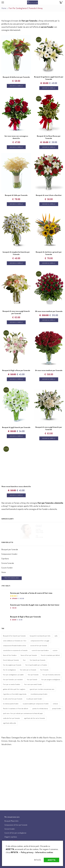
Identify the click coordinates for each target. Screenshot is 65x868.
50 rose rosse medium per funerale (49, 311)
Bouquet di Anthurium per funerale (16, 77)
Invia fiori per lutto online (11, 766)
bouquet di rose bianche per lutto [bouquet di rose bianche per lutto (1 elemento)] (40, 636)
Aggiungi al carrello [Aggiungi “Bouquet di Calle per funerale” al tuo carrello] (16, 204)
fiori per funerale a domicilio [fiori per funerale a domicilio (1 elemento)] (51, 675)
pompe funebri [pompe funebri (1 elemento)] (57, 709)
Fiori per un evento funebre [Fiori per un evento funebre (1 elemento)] (12, 685)
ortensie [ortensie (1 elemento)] (55, 704)
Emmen (5, 741)
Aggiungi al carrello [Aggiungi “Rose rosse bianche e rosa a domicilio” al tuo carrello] (16, 496)
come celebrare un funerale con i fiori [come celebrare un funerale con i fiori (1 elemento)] (15, 641)
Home (4, 8)
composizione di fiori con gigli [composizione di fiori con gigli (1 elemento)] (40, 641)
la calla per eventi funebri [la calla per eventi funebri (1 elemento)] (34, 699)
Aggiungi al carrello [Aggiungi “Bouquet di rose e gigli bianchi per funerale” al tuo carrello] (49, 439)
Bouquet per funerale (10, 550)
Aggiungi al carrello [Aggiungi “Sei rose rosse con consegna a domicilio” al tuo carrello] (16, 147)
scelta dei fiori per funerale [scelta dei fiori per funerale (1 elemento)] (11, 719)
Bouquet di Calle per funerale (16, 195)
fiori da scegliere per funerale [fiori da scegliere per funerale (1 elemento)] (12, 665)
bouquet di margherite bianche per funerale (16, 253)
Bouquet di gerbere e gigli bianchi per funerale (49, 78)
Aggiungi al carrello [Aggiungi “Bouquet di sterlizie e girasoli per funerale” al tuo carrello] (49, 263)
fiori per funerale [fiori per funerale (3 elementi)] (33, 675)
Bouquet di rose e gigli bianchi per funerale (49, 429)
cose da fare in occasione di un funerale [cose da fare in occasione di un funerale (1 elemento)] (15, 651)
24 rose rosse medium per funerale (49, 371)
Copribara (5, 559)
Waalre (59, 741)
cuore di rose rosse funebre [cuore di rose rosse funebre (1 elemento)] (40, 651)
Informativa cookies (44, 852)
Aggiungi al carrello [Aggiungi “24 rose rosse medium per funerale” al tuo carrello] (49, 380)
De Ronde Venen (27, 741)
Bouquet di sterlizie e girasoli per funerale (49, 253)
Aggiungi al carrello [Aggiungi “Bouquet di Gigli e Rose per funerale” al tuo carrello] (16, 380)
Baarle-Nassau (49, 738)
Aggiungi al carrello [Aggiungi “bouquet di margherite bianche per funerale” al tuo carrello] (16, 263)
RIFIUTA (38, 860)
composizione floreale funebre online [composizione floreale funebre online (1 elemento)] (15, 646)
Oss (19, 741)
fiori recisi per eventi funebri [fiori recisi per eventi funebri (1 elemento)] (33, 685)
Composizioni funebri (9, 554)
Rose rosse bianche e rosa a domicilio (16, 487)
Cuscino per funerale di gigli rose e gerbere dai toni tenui (35, 605)
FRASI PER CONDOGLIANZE (12, 578)
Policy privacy (27, 852)
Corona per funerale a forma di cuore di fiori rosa (31, 593)
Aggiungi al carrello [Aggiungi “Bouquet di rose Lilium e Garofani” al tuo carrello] (49, 204)
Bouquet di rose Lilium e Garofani (49, 195)
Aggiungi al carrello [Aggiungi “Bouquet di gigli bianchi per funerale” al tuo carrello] (16, 437)
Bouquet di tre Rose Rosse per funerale (49, 137)
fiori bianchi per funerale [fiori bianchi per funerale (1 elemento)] (38, 661)
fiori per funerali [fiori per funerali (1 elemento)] (32, 680)
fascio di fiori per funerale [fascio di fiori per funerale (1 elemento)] (29, 656)
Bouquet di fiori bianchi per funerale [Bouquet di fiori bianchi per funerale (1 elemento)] (14, 636)
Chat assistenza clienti (10, 786)
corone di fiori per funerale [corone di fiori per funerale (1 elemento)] (39, 646)
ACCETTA (51, 860)
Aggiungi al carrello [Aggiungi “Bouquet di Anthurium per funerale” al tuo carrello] (16, 86)
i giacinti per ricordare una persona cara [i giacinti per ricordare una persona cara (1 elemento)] (42, 690)
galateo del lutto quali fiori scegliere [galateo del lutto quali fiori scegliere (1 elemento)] (14, 690)
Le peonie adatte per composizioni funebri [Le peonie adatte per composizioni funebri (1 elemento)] (36, 704)
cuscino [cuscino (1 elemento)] (55, 651)
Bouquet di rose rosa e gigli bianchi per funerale (16, 313)
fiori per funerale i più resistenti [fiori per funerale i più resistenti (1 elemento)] (13, 680)
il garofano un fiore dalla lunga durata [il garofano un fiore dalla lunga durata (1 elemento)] (15, 695)
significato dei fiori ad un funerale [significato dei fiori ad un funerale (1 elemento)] (34, 719)
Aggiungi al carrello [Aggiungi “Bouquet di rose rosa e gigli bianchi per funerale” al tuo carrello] (16, 323)
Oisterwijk (12, 741)
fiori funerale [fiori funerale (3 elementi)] (44, 670)
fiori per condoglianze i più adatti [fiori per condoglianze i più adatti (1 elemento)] (13, 675)
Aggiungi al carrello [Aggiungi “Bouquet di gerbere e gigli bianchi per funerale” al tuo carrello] (49, 88)
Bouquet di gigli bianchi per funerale (16, 428)
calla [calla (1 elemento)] (56, 636)
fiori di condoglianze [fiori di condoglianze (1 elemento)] (9, 670)
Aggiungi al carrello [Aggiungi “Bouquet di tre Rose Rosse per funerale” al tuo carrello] (49, 147)
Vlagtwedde (51, 741)
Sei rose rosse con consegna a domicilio (16, 137)
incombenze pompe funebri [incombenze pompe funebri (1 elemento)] (39, 695)
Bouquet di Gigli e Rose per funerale (16, 371)
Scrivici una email (8, 806)
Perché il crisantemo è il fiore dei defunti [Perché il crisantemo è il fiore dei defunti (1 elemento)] (16, 709)
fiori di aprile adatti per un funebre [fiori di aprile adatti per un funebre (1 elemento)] (36, 665)
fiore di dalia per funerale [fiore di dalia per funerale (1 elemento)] (11, 661)
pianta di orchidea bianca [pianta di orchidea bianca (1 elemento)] (40, 709)
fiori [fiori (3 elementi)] (24, 661)
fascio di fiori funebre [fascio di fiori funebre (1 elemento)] (10, 656)
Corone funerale (8, 564)
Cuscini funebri (7, 568)
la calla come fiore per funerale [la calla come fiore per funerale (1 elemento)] (13, 699)
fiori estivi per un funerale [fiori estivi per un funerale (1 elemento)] (28, 670)
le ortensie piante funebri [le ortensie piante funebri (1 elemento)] (11, 704)
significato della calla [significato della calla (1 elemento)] (10, 724)
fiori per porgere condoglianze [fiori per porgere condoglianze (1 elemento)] (51, 680)
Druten (59, 738)
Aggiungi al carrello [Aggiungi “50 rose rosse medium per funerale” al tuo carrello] (49, 320)
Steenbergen (40, 741)
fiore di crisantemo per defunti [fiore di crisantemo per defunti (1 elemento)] (50, 656)
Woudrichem (6, 745)
